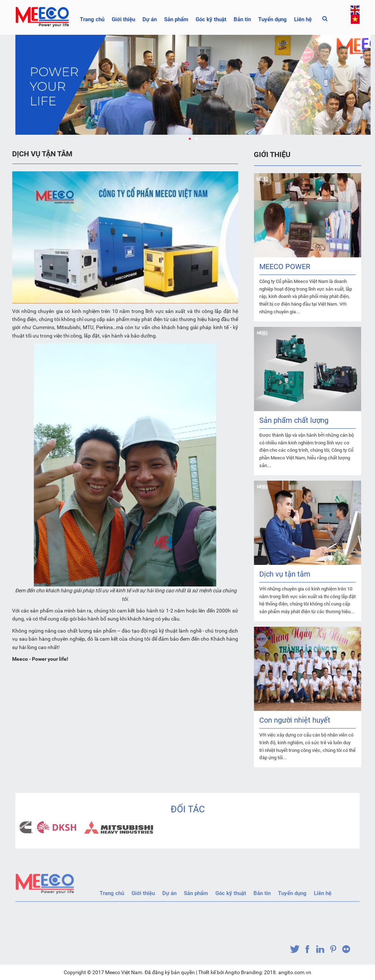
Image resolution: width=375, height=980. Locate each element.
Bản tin (242, 19)
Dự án (150, 19)
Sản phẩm (176, 19)
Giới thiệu (123, 19)
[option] (50, 827)
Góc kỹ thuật (211, 19)
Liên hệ (303, 19)
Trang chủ (92, 19)
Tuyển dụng (272, 19)
